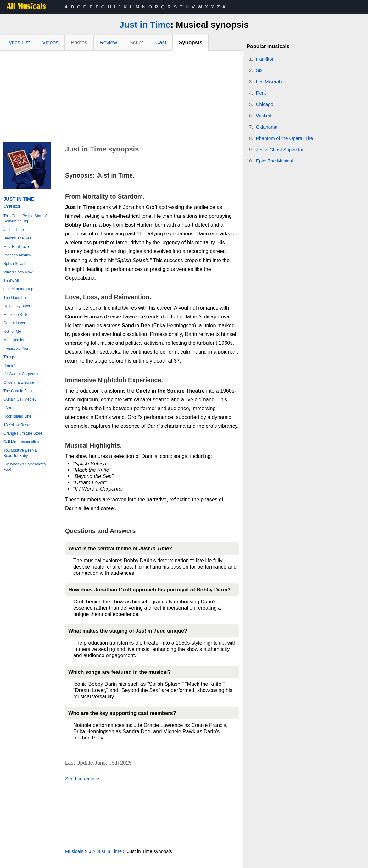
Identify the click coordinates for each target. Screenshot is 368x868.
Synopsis (191, 43)
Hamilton (265, 59)
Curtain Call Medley (20, 399)
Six (259, 70)
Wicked (264, 115)
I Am (7, 408)
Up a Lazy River (17, 306)
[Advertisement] (121, 98)
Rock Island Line (17, 416)
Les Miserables (272, 82)
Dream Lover (14, 323)
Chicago (265, 104)
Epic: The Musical (275, 161)
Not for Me (12, 332)
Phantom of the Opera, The (285, 138)
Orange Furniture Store (23, 433)
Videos (50, 43)
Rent (261, 93)
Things (9, 357)
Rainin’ (9, 365)
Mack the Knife (16, 315)
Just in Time (145, 25)
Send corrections (83, 779)
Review (109, 43)
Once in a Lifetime (19, 382)
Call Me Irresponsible (21, 442)
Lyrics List (18, 43)
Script (136, 43)
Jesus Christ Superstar (280, 149)
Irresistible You (16, 349)
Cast (161, 43)
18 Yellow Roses (17, 425)
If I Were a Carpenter (21, 374)
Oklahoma (267, 127)
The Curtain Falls (18, 391)
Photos (79, 43)
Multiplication (14, 340)
